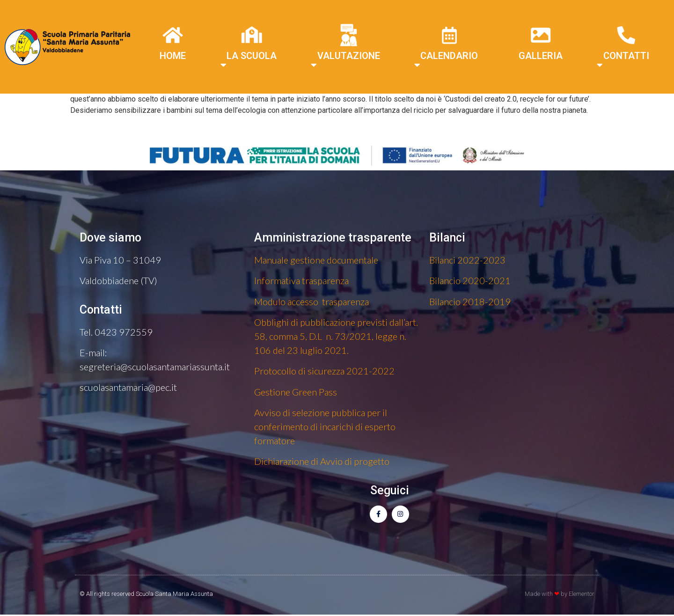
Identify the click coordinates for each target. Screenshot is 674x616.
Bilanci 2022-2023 (467, 260)
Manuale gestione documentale (316, 260)
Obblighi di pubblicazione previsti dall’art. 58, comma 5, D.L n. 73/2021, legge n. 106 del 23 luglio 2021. (336, 336)
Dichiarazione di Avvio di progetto (322, 461)
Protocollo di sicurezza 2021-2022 (324, 371)
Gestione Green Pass (296, 392)
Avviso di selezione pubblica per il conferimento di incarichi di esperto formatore (325, 426)
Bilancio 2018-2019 (470, 301)
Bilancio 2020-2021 (470, 280)
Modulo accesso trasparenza (311, 301)
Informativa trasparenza (301, 280)
